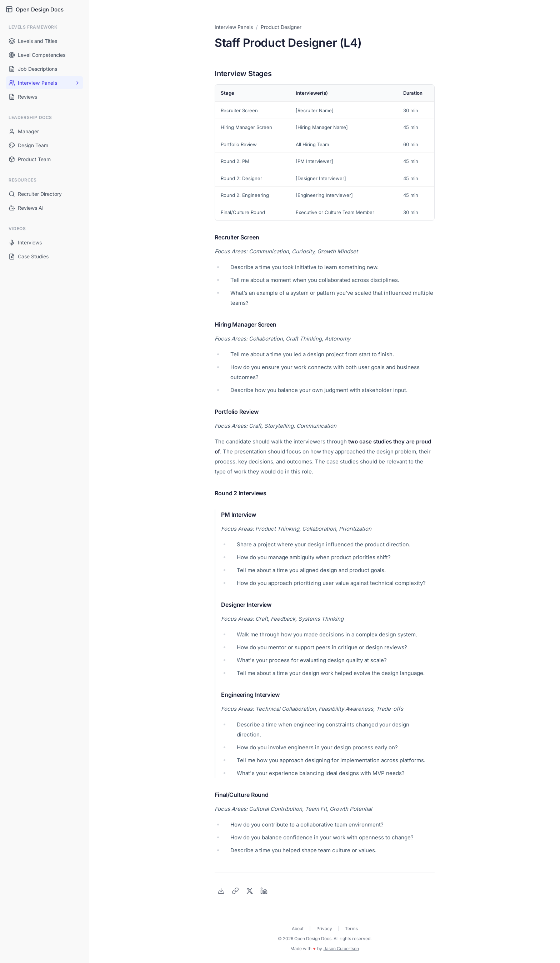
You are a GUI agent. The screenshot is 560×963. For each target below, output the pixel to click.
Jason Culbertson (341, 949)
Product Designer (281, 27)
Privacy (324, 929)
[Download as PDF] (221, 891)
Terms (351, 929)
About (298, 929)
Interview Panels (234, 27)
